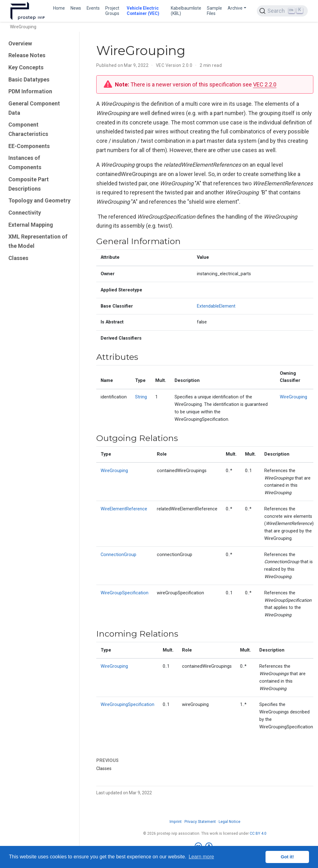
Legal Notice (229, 822)
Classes (18, 258)
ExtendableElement (216, 306)
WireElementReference (124, 509)
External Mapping (31, 225)
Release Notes (27, 55)
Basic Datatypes (29, 79)
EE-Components (29, 146)
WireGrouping (293, 397)
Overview (20, 43)
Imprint (176, 822)
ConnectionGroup (118, 555)
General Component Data (34, 108)
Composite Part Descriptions (29, 184)
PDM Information (30, 91)
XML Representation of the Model (38, 241)
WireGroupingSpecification (127, 705)
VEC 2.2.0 (265, 84)
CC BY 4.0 (258, 833)
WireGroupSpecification (125, 593)
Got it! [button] (287, 857)
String (141, 397)
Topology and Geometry (39, 200)
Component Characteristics (28, 129)
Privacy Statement (200, 822)
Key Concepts (26, 67)
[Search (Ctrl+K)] (282, 11)
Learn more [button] (201, 857)
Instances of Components (25, 162)
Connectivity (25, 213)
